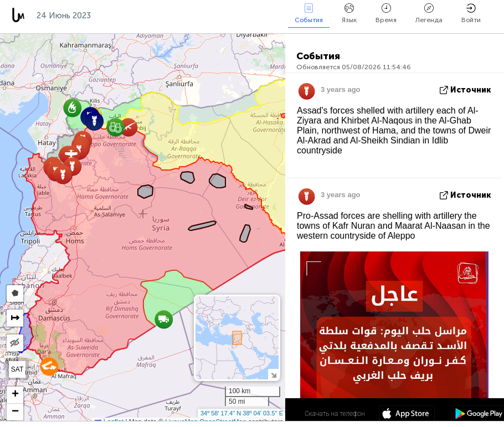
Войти (471, 14)
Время (386, 14)
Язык (349, 14)
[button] (49, 366)
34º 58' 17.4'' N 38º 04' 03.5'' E (242, 413)
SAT (17, 369)
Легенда (429, 14)
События (309, 14)
